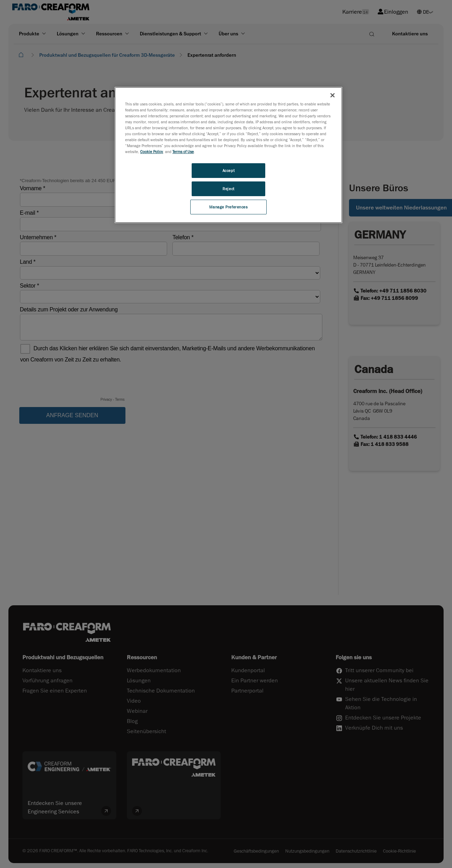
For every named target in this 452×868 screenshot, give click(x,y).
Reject (228, 189)
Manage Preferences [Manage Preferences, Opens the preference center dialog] (228, 207)
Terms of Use (183, 151)
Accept (228, 170)
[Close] (333, 95)
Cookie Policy (152, 151)
